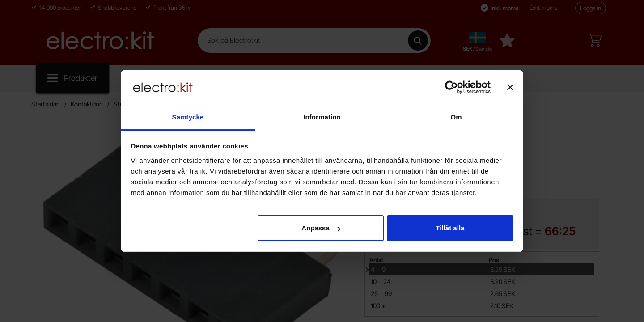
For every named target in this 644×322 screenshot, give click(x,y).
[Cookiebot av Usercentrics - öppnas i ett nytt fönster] (451, 87)
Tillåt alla (450, 228)
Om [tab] (456, 117)
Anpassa (321, 228)
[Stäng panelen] (510, 87)
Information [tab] (322, 117)
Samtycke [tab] (188, 117)
